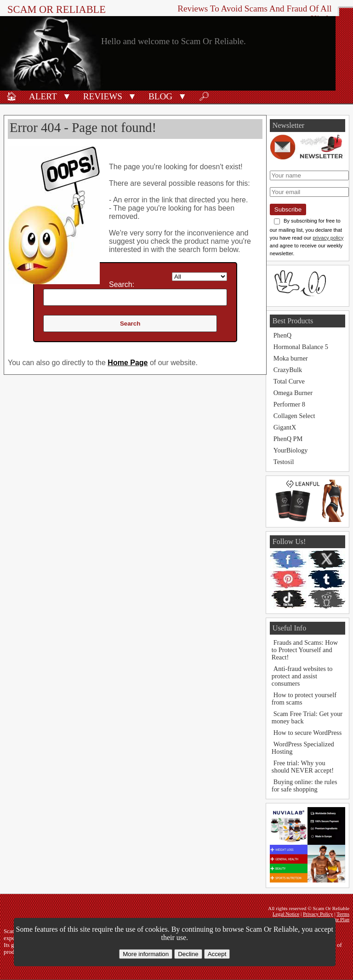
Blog (160, 96)
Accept (217, 954)
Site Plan (340, 919)
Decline (188, 954)
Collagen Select (294, 416)
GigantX (285, 427)
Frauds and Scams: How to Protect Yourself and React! (305, 650)
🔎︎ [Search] (204, 96)
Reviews (103, 96)
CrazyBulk (288, 370)
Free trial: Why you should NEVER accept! (303, 767)
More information (146, 954)
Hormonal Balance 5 (301, 347)
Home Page (128, 363)
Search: (122, 284)
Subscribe (288, 209)
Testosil (284, 462)
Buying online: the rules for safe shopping (305, 785)
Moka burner (291, 358)
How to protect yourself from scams (304, 699)
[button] (67, 96)
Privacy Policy (318, 914)
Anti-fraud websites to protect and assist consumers (302, 676)
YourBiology (291, 450)
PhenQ (282, 335)
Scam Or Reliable (57, 9)
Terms (343, 914)
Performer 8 (289, 404)
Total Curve (289, 381)
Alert (43, 96)
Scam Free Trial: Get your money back (307, 717)
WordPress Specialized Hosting (303, 748)
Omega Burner (293, 393)
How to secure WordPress (307, 733)
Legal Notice (286, 914)
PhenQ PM (288, 439)
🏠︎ (11, 96)
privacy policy (328, 238)
